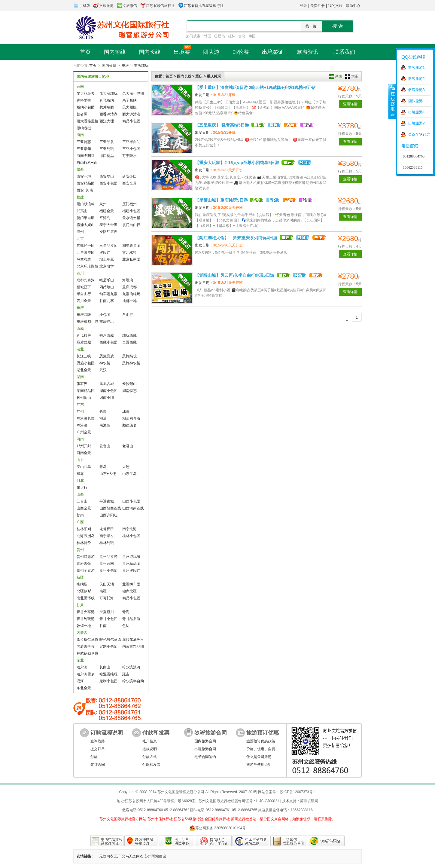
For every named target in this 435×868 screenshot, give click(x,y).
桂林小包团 (131, 536)
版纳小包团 (86, 107)
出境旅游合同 (205, 749)
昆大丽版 (129, 107)
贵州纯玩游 (131, 557)
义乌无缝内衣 (132, 856)
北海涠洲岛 (86, 536)
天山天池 (107, 584)
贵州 (80, 550)
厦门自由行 (131, 225)
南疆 (103, 591)
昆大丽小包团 (133, 93)
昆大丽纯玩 (108, 93)
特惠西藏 (107, 335)
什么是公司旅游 (259, 757)
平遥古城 (107, 501)
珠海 (126, 411)
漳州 (80, 232)
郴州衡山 (84, 398)
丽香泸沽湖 (108, 114)
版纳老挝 (84, 128)
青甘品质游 (131, 619)
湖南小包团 (108, 391)
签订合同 (98, 765)
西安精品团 (86, 183)
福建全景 (107, 211)
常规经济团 (86, 246)
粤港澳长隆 (86, 418)
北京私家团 (131, 259)
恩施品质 (107, 356)
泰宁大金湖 (108, 225)
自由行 (128, 315)
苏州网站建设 (155, 856)
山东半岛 (129, 474)
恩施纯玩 (129, 356)
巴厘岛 (220, 36)
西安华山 (107, 176)
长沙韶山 (129, 384)
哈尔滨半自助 (133, 681)
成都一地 (129, 301)
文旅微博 (103, 6)
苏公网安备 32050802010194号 (218, 828)
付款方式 (150, 757)
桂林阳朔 (84, 529)
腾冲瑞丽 (107, 107)
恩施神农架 (131, 363)
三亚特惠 (84, 142)
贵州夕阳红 (131, 570)
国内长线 (109, 66)
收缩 (392, 101)
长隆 (103, 411)
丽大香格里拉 (87, 121)
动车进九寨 (108, 294)
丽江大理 (107, 121)
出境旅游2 (417, 123)
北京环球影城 (87, 266)
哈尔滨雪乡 (86, 674)
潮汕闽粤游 (131, 418)
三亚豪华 (84, 149)
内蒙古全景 (86, 646)
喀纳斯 (82, 584)
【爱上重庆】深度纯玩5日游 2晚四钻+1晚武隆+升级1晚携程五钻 (255, 87)
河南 (80, 439)
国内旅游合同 (205, 741)
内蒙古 (82, 633)
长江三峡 (84, 356)
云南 (80, 87)
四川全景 (84, 301)
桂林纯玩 (107, 543)
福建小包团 (131, 211)
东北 (80, 660)
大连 (126, 467)
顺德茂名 (129, 425)
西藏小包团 (108, 342)
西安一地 (84, 176)
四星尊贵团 (131, 246)
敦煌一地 (84, 626)
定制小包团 (108, 646)
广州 (80, 411)
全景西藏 (129, 342)
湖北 (80, 349)
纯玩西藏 (129, 335)
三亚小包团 (131, 149)
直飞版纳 (107, 100)
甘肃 (80, 605)
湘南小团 (107, 398)
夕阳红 (105, 252)
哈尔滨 (82, 667)
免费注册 (318, 6)
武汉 (103, 370)
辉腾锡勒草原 (87, 653)
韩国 (208, 36)
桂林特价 (84, 543)
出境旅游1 (417, 112)
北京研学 (107, 266)
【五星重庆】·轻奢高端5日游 (222, 125)
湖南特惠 (129, 391)
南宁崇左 (107, 536)
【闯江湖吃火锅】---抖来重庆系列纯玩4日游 (236, 238)
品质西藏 (84, 342)
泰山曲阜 (84, 467)
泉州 (103, 204)
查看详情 (350, 104)
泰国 (252, 36)
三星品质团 (108, 246)
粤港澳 (82, 425)
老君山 (128, 446)
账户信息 (150, 741)
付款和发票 (151, 765)
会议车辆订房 (419, 134)
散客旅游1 (417, 68)
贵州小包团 (108, 570)
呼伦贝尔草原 (110, 640)
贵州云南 (107, 564)
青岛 (103, 467)
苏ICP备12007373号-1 (298, 792)
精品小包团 (131, 121)
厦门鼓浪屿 (86, 204)
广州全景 (84, 432)
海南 (80, 135)
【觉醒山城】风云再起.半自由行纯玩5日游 (235, 275)
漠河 (80, 681)
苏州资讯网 (309, 801)
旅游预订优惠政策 (261, 741)
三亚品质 (107, 142)
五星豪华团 (86, 252)
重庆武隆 (84, 315)
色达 (126, 626)
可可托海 (107, 598)
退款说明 (150, 749)
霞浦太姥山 (86, 225)
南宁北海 (129, 529)
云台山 (105, 446)
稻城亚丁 (84, 287)
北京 (80, 239)
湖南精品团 (86, 391)
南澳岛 (105, 425)
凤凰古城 (107, 384)
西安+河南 (85, 190)
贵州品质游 (108, 557)
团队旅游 (415, 101)
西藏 (80, 329)
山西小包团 (131, 501)
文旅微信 (127, 6)
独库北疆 (129, 591)
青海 (126, 612)
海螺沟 (128, 280)
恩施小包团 (86, 363)
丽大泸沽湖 (131, 114)
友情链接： (86, 856)
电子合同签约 (205, 757)
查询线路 (98, 741)
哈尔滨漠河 (131, 667)
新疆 (80, 577)
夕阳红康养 (108, 232)
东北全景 (84, 688)
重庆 (125, 66)
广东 (80, 405)
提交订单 (98, 749)
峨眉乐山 (107, 280)
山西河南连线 (133, 508)
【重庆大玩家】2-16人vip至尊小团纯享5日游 (237, 163)
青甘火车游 (86, 612)
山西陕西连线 (110, 508)
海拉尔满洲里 (133, 640)
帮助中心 (353, 6)
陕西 (80, 170)
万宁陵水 (129, 156)
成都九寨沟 (86, 280)
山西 (80, 494)
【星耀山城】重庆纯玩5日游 (221, 200)
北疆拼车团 (131, 584)
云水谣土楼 (131, 218)
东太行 (82, 487)
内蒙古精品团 (133, 646)
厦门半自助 (86, 218)
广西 (80, 522)
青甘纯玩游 (86, 619)
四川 (80, 273)
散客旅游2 (417, 79)
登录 (303, 6)
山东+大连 (108, 474)
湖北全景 (84, 370)
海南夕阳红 (86, 156)
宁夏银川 (107, 612)
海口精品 (107, 156)
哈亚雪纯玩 (108, 674)
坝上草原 (107, 259)
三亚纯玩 (107, 149)
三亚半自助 (131, 142)
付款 (94, 757)
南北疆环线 (86, 598)
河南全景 (84, 453)
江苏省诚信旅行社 (157, 6)
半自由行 (84, 294)
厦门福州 (129, 204)
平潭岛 (105, 218)
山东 (80, 460)
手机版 (82, 6)
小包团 (105, 315)
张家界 (82, 384)
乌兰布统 (84, 259)
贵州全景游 (86, 570)
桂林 (232, 36)
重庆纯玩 (141, 66)
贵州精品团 (131, 564)
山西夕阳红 (108, 515)
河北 (80, 481)
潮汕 (103, 418)
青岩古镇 (84, 564)
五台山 (82, 501)
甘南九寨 (107, 301)
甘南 (80, 515)
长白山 (105, 667)
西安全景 (129, 183)
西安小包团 (108, 183)
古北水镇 (129, 252)
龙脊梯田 (107, 529)
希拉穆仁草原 (87, 640)
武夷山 (82, 211)
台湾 (242, 36)
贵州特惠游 (86, 557)
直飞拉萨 (84, 335)
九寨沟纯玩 (131, 294)
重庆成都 (129, 287)
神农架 (105, 363)
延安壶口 (129, 176)
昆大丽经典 (86, 93)
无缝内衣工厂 (110, 856)
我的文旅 (335, 6)
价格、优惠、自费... (262, 749)
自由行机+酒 (87, 163)
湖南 (80, 377)
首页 (93, 66)
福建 (80, 197)
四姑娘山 (107, 287)
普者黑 (82, 114)
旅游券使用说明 (259, 765)
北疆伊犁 (84, 591)
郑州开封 (84, 446)
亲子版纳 (129, 100)
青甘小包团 (108, 619)
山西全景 (84, 508)
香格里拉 (84, 100)
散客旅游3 (417, 90)
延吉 (126, 674)
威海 (80, 474)
